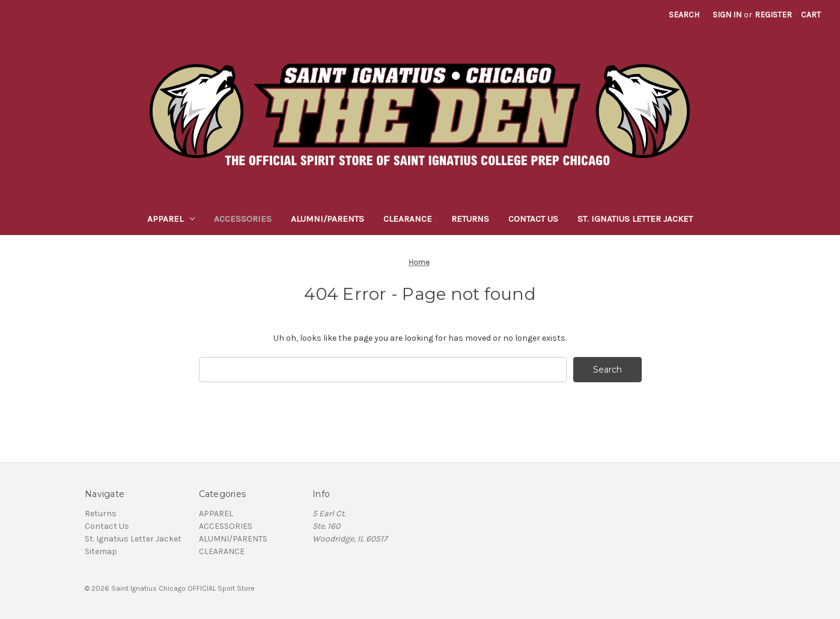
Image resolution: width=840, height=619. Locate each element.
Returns (470, 219)
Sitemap (101, 551)
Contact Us (533, 219)
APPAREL (171, 219)
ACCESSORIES (243, 219)
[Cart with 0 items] (811, 15)
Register (773, 15)
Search (684, 15)
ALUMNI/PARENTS (327, 219)
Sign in (727, 15)
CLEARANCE (408, 219)
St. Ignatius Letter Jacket (635, 219)
